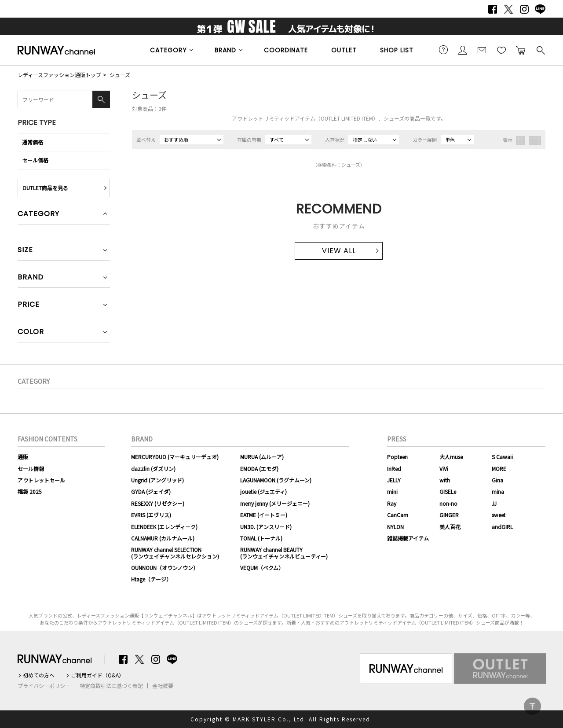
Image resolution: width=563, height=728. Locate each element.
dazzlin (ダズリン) (153, 469)
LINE (540, 9)
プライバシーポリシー (44, 686)
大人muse (451, 457)
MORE (499, 469)
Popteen (397, 457)
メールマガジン (482, 50)
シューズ (120, 75)
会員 (463, 50)
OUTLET (344, 50)
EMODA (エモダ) (259, 469)
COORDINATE (286, 50)
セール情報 (31, 469)
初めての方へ (39, 675)
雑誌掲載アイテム (408, 538)
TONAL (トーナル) (261, 538)
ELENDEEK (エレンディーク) (164, 527)
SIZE (25, 251)
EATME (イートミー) (264, 515)
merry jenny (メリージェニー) (275, 503)
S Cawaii (502, 457)
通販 (23, 457)
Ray (392, 503)
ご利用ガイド (443, 50)
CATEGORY (168, 50)
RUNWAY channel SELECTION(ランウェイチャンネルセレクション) (175, 553)
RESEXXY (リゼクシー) (158, 503)
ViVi (444, 469)
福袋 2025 (30, 491)
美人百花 (450, 527)
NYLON (395, 527)
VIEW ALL (339, 251)
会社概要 (163, 686)
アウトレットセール (41, 480)
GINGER (449, 515)
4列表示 (535, 140)
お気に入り (501, 50)
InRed (394, 469)
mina (498, 491)
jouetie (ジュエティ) (263, 491)
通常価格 (33, 142)
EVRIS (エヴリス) (151, 515)
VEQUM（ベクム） (262, 568)
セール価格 (35, 160)
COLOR (31, 333)
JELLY (394, 480)
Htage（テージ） (151, 579)
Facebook (493, 9)
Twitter (508, 9)
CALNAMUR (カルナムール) (163, 538)
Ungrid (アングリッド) (157, 480)
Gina (497, 480)
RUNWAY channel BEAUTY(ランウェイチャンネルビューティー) (284, 553)
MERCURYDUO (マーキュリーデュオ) (175, 457)
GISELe (448, 491)
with (445, 480)
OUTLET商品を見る (45, 188)
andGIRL (502, 527)
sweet (499, 515)
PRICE (29, 305)
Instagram (524, 9)
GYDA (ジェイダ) (151, 491)
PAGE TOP (532, 706)
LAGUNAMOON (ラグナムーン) (276, 480)
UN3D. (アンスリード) (266, 527)
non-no (448, 503)
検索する (540, 50)
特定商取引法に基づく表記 (111, 686)
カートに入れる (521, 50)
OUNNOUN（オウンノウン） (165, 568)
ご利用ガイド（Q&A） (97, 675)
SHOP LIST (397, 50)
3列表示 (520, 140)
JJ (494, 503)
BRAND (225, 50)
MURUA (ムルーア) (262, 457)
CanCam (398, 515)
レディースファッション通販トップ (59, 75)
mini (392, 491)
